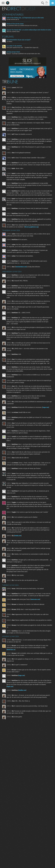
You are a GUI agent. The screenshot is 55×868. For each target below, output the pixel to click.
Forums (8, 37)
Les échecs (9, 41)
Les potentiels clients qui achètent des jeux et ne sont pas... (22, 25)
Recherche (43, 3)
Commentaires (13, 15)
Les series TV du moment (14, 46)
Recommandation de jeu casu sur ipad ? (19, 40)
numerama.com (35, 599)
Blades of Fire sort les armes (15, 24)
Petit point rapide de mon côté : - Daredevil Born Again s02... (23, 47)
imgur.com (46, 407)
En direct (12, 9)
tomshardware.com (21, 267)
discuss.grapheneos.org (31, 227)
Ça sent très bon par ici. (13, 19)
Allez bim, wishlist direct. (13, 31)
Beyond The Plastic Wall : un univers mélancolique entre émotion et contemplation (30, 30)
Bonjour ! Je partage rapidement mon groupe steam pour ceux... (24, 54)
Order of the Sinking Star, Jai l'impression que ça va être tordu (25, 18)
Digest (29, 9)
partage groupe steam (13, 52)
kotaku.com (18, 536)
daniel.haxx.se (11, 649)
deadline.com (22, 690)
